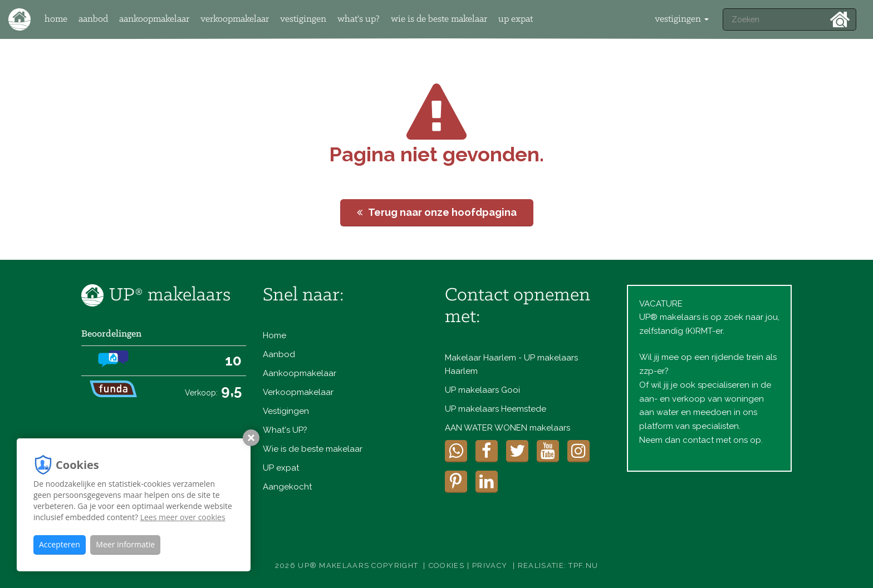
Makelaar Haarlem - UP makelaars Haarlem (511, 364)
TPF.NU (583, 565)
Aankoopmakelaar (154, 19)
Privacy (490, 565)
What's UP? (359, 19)
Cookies (447, 565)
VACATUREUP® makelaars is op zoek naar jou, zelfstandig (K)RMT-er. (709, 318)
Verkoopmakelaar (235, 19)
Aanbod (93, 19)
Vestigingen (303, 19)
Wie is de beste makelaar (439, 19)
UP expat (516, 19)
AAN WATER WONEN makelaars (507, 428)
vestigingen (682, 19)
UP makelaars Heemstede (496, 409)
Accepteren (60, 544)
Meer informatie (125, 544)
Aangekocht (287, 487)
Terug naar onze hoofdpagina (437, 212)
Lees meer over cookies (183, 517)
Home (56, 19)
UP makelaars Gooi (482, 390)
